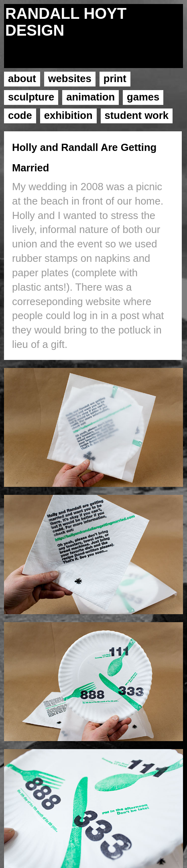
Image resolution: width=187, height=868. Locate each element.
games (143, 97)
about (22, 78)
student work (137, 115)
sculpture (31, 97)
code (20, 115)
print (115, 78)
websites (70, 78)
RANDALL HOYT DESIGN (66, 22)
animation (90, 97)
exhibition (68, 115)
